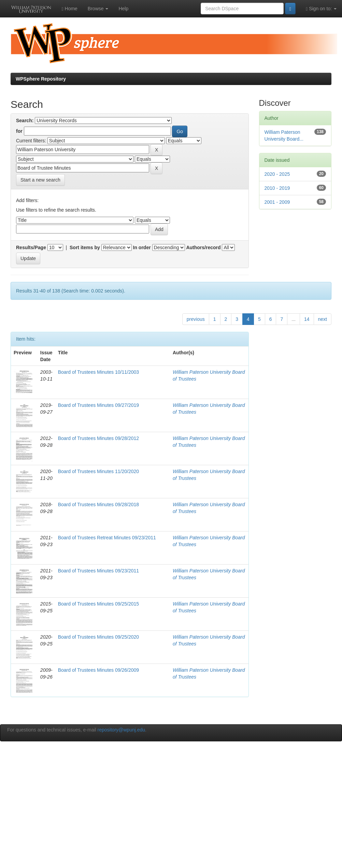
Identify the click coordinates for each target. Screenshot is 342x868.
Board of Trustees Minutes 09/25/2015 (98, 604)
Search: (25, 120)
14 (307, 319)
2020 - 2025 (277, 174)
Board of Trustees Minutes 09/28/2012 (98, 438)
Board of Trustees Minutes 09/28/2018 (98, 504)
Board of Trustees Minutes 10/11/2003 (98, 372)
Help (123, 9)
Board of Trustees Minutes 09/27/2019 (98, 405)
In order (142, 247)
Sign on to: (321, 9)
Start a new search (40, 180)
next (323, 319)
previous (196, 319)
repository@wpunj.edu (122, 730)
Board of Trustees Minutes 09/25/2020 (98, 637)
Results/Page (31, 247)
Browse (98, 9)
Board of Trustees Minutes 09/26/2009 (98, 670)
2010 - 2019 (277, 188)
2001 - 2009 (277, 202)
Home (70, 9)
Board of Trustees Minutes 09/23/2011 (98, 571)
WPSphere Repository (41, 79)
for (19, 131)
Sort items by (85, 247)
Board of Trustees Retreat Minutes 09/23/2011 (107, 538)
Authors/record (203, 247)
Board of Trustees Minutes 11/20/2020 (98, 471)
